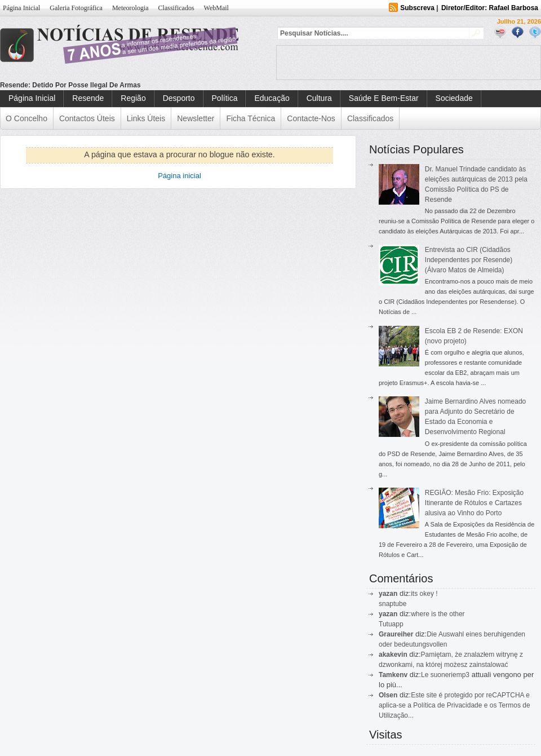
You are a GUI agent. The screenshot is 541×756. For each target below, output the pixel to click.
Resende (88, 98)
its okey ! (424, 594)
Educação (272, 98)
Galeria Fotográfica (76, 8)
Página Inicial (21, 8)
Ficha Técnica (250, 118)
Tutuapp (391, 624)
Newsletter (196, 118)
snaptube (393, 604)
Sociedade (454, 98)
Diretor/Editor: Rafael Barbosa (490, 8)
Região (133, 98)
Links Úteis (146, 118)
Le (426, 675)
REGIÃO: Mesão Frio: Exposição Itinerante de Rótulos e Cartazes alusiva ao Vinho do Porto (474, 503)
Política (225, 98)
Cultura (319, 98)
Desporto (179, 98)
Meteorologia (130, 8)
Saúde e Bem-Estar (384, 98)
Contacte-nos (311, 118)
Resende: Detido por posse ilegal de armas (70, 85)
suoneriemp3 (450, 675)
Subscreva (417, 8)
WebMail (216, 8)
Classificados (176, 8)
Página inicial (179, 176)
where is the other (438, 614)
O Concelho (26, 118)
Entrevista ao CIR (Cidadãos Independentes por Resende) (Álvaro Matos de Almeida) (469, 260)
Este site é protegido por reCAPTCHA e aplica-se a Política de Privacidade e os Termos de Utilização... (454, 705)
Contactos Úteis (87, 118)
